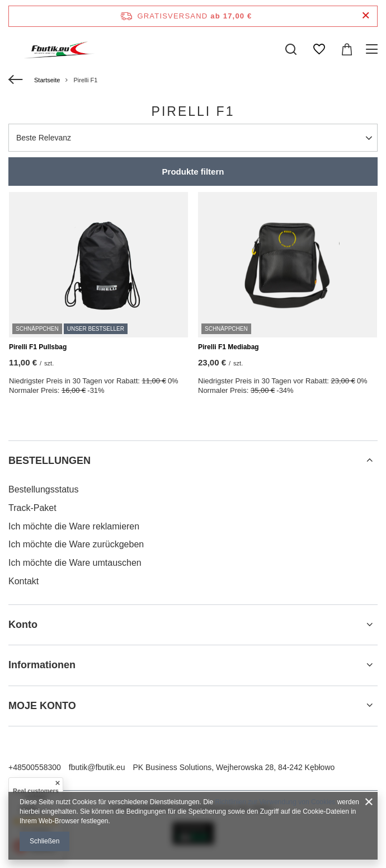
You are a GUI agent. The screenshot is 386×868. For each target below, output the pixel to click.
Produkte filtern (193, 172)
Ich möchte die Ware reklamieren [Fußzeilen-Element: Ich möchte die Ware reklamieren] (74, 526)
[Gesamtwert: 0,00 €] (347, 49)
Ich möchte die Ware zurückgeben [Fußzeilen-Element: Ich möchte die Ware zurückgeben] (76, 544)
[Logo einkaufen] (54, 49)
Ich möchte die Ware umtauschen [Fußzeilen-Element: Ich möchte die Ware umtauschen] (75, 563)
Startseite (47, 80)
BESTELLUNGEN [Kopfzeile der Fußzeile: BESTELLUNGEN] (50, 461)
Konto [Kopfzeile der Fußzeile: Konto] (23, 625)
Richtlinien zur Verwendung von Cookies (276, 802)
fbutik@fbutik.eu (97, 767)
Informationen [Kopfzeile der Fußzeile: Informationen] (42, 665)
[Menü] (373, 49)
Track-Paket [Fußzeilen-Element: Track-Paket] (32, 508)
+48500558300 (35, 767)
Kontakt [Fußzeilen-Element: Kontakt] (23, 581)
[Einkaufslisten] (319, 49)
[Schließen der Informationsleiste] (366, 16)
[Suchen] (291, 49)
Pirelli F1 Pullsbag (38, 347)
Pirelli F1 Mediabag (229, 347)
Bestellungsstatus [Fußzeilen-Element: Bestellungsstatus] (43, 489)
